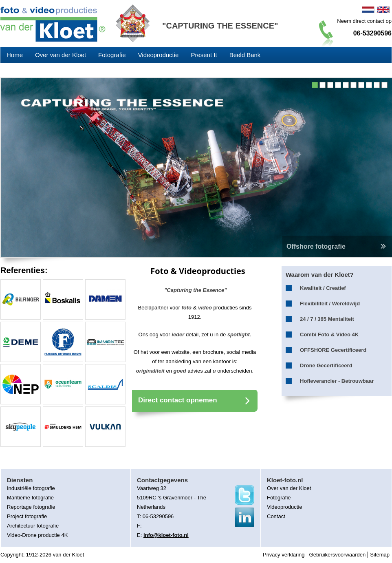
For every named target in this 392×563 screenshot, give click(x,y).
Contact (276, 516)
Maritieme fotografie (30, 498)
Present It (204, 55)
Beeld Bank (245, 55)
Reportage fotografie (31, 507)
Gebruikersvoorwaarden (338, 555)
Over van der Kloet (61, 55)
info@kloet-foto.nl (166, 535)
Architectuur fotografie (33, 526)
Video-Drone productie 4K (37, 535)
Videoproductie (159, 55)
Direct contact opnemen (178, 400)
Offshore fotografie (337, 246)
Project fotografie (27, 516)
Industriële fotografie (31, 488)
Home (15, 55)
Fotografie (112, 55)
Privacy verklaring (284, 555)
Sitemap (380, 555)
